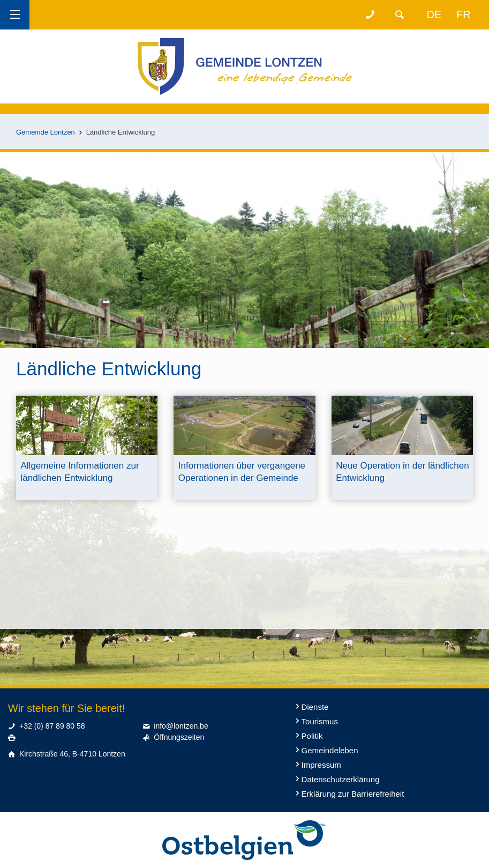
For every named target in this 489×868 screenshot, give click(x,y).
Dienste (315, 707)
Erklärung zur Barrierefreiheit (353, 794)
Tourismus (320, 721)
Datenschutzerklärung (341, 779)
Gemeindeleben (330, 750)
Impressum (321, 765)
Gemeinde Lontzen (46, 132)
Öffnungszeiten (179, 737)
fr (464, 14)
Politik (312, 736)
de (434, 14)
